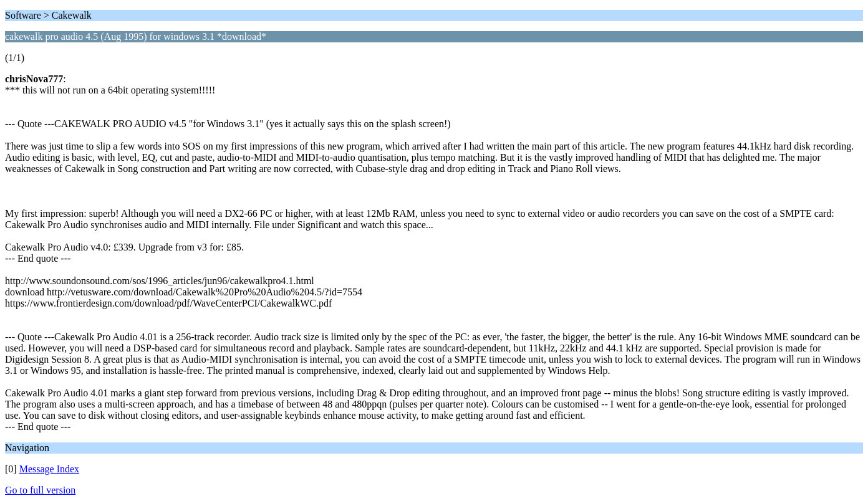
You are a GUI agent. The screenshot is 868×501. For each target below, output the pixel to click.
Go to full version (40, 490)
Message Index (49, 469)
